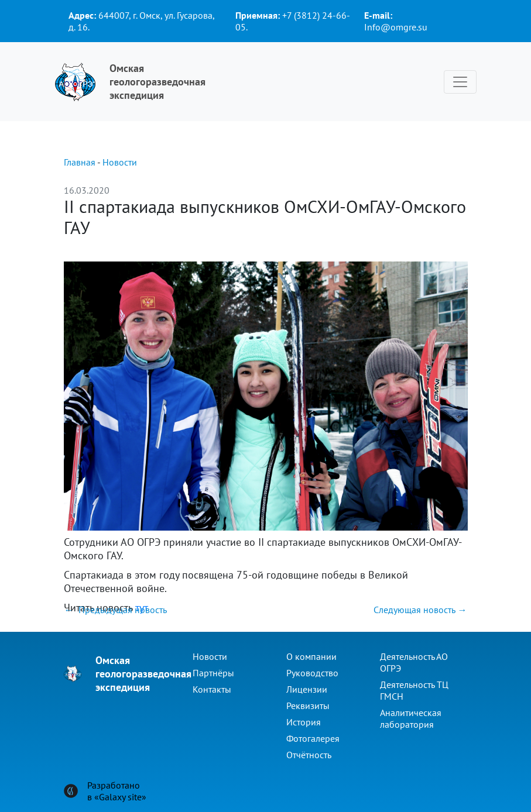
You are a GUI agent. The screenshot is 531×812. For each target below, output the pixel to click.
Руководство (312, 673)
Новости (120, 162)
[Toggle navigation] (460, 82)
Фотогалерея (313, 738)
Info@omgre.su (396, 27)
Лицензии (307, 689)
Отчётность (309, 755)
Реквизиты (308, 706)
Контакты (212, 689)
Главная (80, 162)
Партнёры (213, 673)
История (304, 722)
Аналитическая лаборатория (411, 718)
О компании (311, 656)
